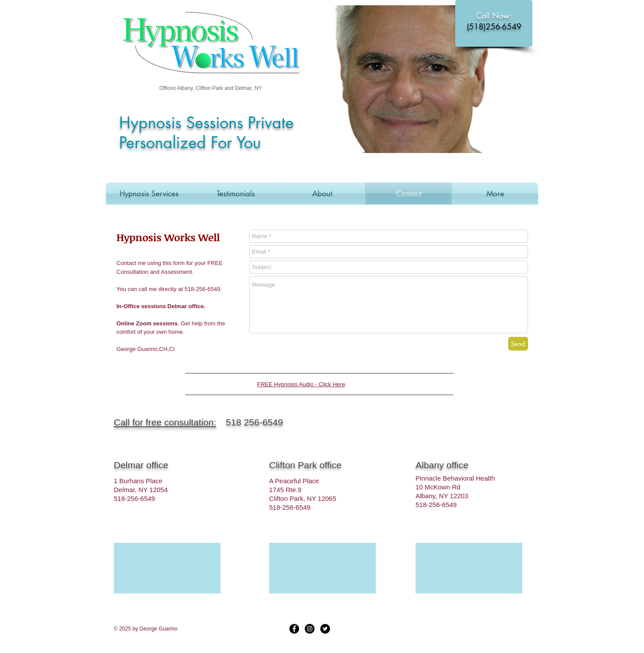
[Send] (518, 344)
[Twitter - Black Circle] (325, 629)
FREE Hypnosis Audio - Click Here (301, 384)
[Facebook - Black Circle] (294, 629)
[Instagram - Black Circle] (310, 629)
